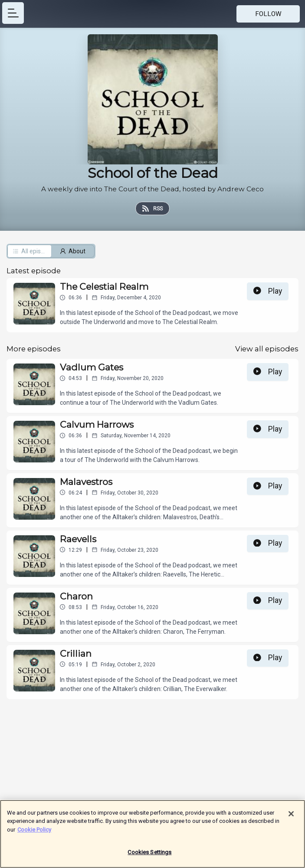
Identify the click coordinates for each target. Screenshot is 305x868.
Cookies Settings (149, 857)
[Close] (291, 818)
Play (268, 291)
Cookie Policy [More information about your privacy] (34, 834)
